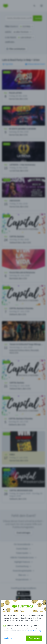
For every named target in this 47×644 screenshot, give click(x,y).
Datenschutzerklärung (34, 631)
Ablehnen (8, 638)
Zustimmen (34, 638)
